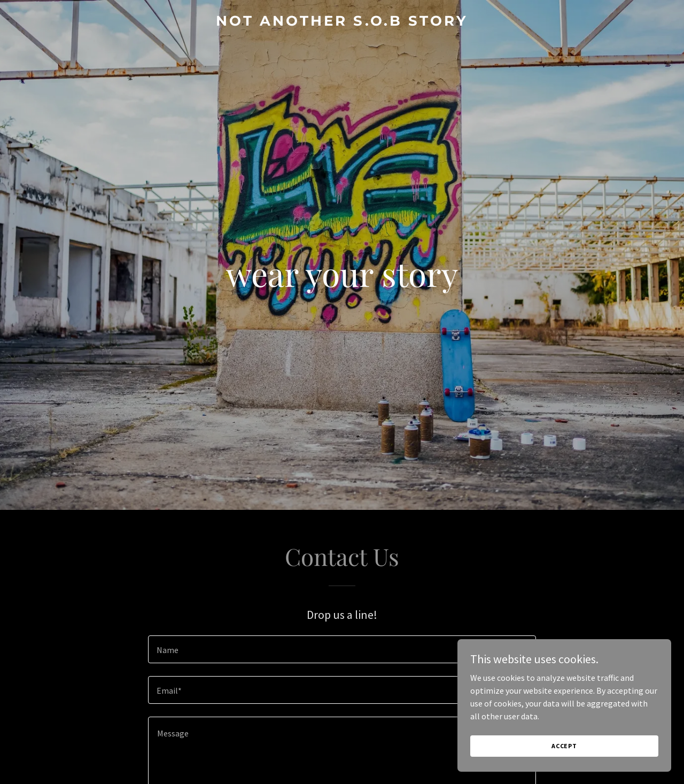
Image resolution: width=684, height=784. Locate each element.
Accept (564, 746)
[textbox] (342, 649)
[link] (342, 22)
